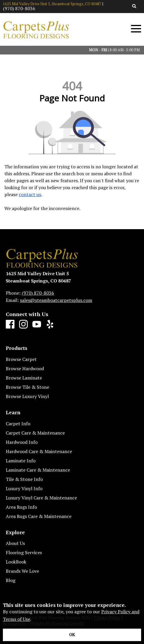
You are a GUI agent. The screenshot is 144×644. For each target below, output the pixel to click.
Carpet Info (18, 424)
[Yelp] (50, 324)
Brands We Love (22, 571)
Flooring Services (24, 552)
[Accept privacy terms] (72, 635)
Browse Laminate (24, 378)
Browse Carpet (21, 359)
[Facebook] (10, 324)
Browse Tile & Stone (27, 387)
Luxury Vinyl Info (24, 488)
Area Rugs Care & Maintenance (39, 516)
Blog (11, 580)
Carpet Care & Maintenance (35, 433)
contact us (30, 194)
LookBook (16, 562)
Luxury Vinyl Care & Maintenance (41, 498)
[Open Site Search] (134, 7)
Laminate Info (21, 461)
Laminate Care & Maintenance (38, 470)
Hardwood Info (22, 442)
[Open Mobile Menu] (136, 29)
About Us (15, 543)
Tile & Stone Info (24, 479)
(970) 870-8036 (19, 8)
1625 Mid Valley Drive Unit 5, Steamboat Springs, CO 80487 (52, 4)
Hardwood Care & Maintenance (39, 451)
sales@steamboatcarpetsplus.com (56, 300)
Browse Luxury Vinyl (27, 396)
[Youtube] (37, 324)
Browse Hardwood (25, 368)
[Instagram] (23, 324)
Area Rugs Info (21, 507)
